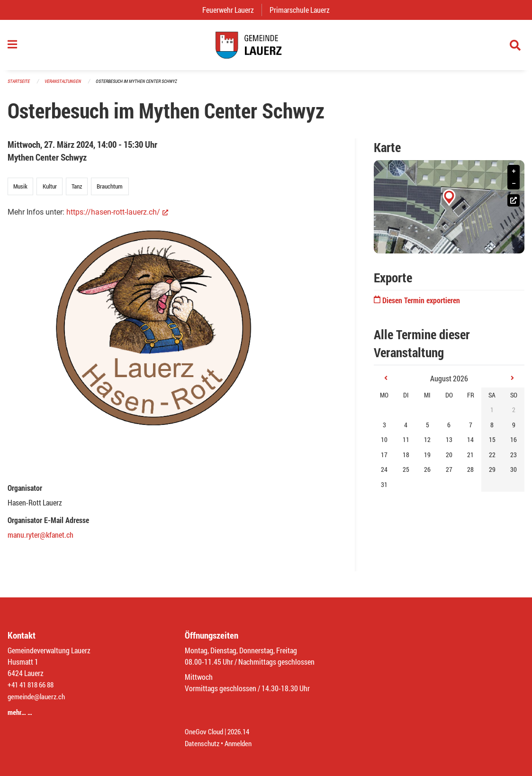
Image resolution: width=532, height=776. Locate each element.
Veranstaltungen (67, 86)
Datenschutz (203, 744)
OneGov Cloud (205, 732)
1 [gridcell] (492, 415)
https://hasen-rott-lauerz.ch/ (117, 217)
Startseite (20, 86)
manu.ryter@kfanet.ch (41, 539)
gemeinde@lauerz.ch (39, 698)
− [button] (514, 188)
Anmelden (242, 744)
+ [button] (514, 176)
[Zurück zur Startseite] (266, 47)
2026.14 (243, 732)
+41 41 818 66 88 (33, 687)
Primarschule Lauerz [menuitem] (303, 10)
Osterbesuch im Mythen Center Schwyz (146, 86)
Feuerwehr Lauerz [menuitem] (232, 10)
